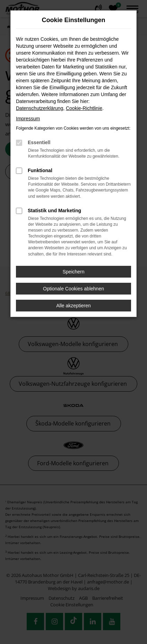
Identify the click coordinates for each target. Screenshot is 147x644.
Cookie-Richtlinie (84, 108)
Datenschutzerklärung (40, 108)
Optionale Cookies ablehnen (73, 289)
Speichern (73, 272)
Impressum (28, 119)
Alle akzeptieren (73, 306)
